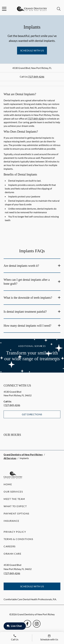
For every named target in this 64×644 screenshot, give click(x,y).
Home (8, 484)
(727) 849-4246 (36, 77)
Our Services (13, 492)
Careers (10, 546)
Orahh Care (12, 554)
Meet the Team (14, 499)
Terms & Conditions (18, 539)
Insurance (11, 521)
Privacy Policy (15, 532)
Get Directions (32, 414)
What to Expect (15, 506)
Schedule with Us (32, 50)
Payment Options (16, 513)
